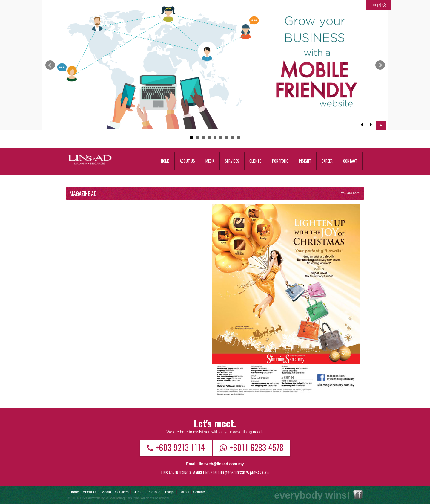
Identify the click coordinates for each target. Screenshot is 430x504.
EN (373, 5)
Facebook (358, 494)
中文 (383, 5)
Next (380, 65)
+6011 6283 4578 (252, 447)
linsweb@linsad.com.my (221, 464)
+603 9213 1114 (176, 447)
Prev (50, 65)
